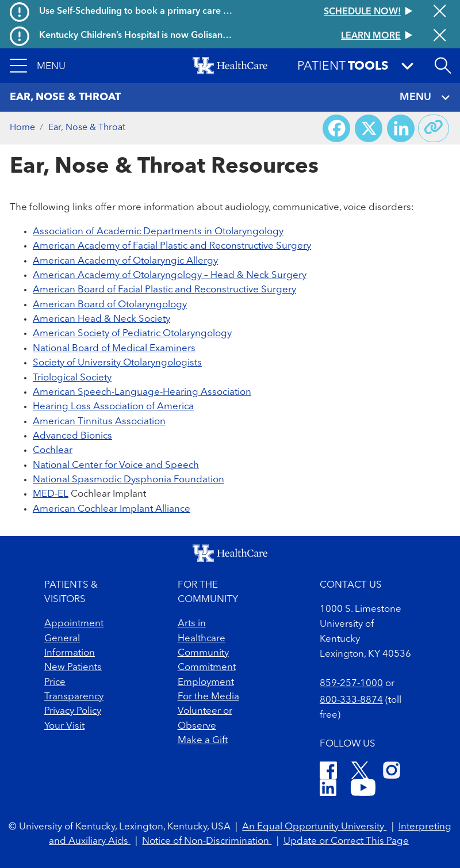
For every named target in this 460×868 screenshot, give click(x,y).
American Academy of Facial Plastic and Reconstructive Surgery (172, 246)
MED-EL (51, 494)
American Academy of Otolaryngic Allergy (125, 261)
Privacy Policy (73, 711)
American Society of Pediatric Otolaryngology (132, 334)
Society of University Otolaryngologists (117, 363)
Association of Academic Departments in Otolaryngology (158, 232)
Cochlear (53, 450)
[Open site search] (443, 66)
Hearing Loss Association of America (113, 407)
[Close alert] (440, 12)
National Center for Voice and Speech (116, 465)
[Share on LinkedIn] (401, 128)
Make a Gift (203, 741)
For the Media (208, 697)
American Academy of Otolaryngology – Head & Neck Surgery (170, 275)
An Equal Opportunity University (314, 827)
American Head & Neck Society (101, 319)
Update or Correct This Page (346, 841)
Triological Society (72, 378)
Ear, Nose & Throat (87, 128)
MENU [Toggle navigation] (425, 98)
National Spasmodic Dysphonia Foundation (129, 480)
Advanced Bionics (72, 436)
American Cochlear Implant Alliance (112, 509)
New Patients (73, 667)
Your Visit (64, 726)
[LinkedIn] (328, 789)
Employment (206, 682)
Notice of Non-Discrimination (207, 841)
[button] (38, 66)
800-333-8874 (351, 700)
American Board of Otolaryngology (110, 305)
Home (22, 128)
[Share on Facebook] (336, 128)
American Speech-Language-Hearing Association (142, 392)
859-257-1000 (351, 684)
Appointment (74, 624)
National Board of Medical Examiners (114, 349)
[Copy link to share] (434, 128)
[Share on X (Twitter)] (369, 128)
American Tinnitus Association (99, 422)
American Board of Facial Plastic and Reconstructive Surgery (164, 290)
